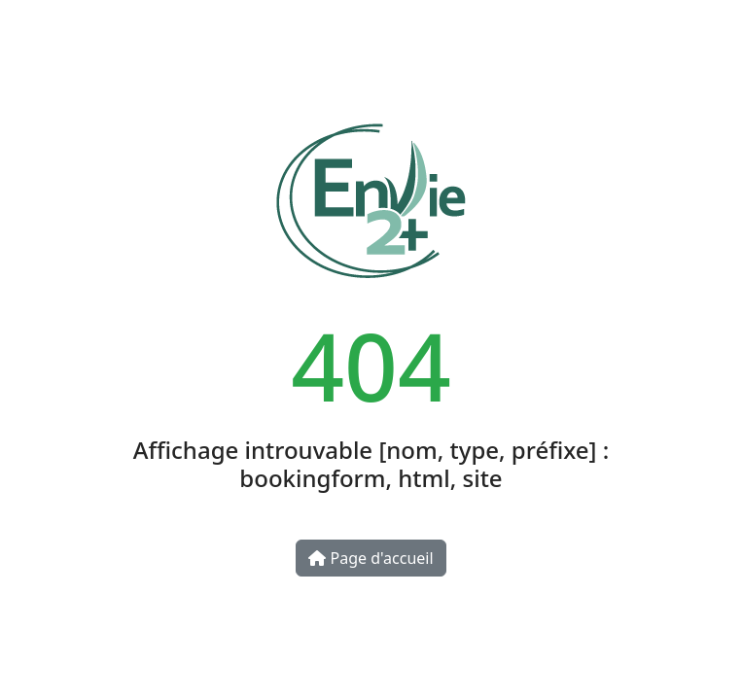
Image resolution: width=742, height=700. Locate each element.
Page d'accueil (371, 558)
